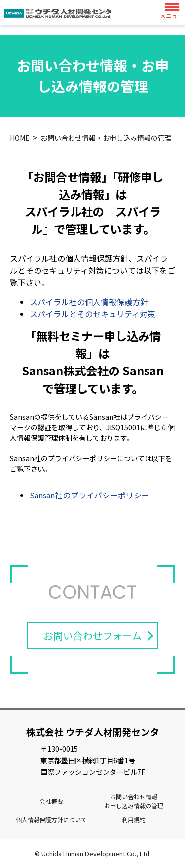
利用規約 (134, 819)
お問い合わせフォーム (92, 636)
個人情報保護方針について (51, 819)
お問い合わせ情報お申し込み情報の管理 (134, 801)
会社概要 (51, 801)
